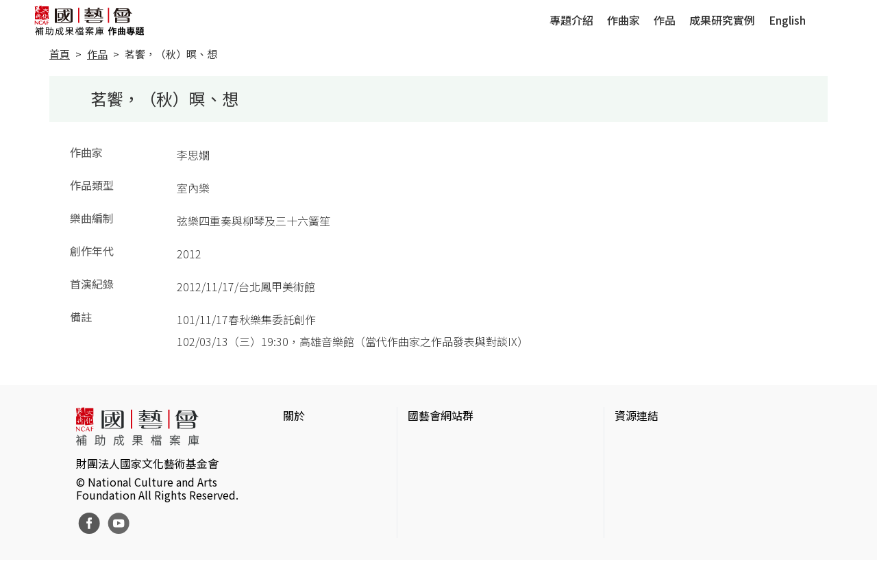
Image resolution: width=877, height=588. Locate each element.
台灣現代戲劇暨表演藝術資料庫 (691, 530)
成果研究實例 (722, 20)
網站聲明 (305, 465)
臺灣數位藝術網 (653, 487)
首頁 (60, 54)
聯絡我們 (305, 487)
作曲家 (623, 20)
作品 (665, 20)
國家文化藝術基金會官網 (468, 443)
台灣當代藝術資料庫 (664, 443)
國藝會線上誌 (441, 465)
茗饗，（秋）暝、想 (171, 54)
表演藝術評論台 (446, 487)
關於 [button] (294, 415)
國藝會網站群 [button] (441, 415)
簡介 (294, 443)
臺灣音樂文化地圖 (658, 509)
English (787, 20)
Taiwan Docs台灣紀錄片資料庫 (689, 552)
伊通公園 (637, 465)
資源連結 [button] (637, 415)
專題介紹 (571, 20)
